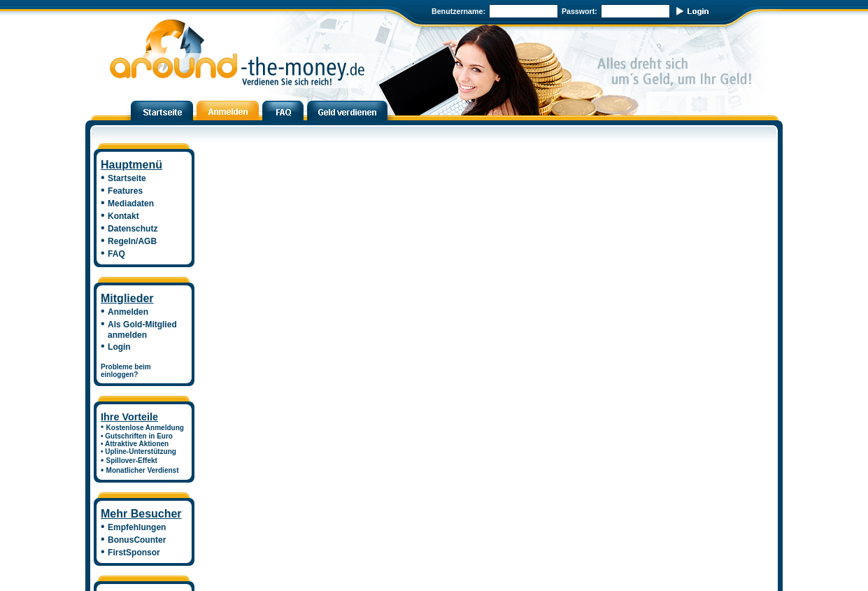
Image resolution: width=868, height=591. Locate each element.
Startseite (127, 178)
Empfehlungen (137, 527)
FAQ (116, 254)
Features (125, 191)
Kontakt (123, 216)
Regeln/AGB (132, 241)
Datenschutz (133, 229)
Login (119, 347)
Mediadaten (131, 204)
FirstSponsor (134, 553)
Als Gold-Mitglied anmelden (139, 330)
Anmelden (128, 312)
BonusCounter (137, 540)
